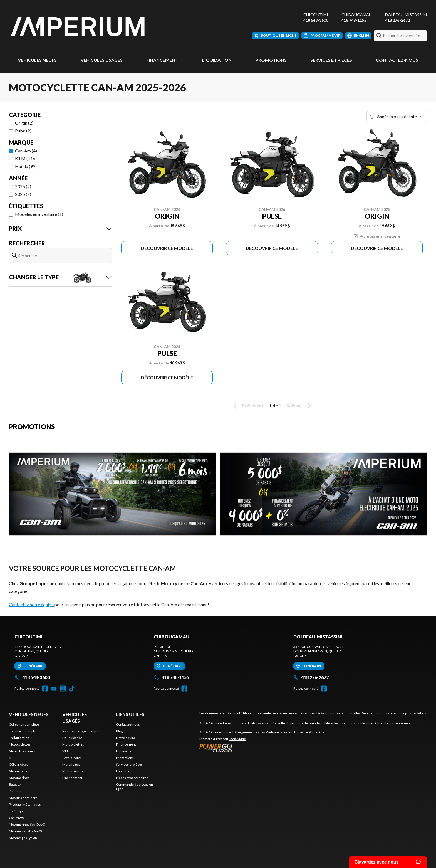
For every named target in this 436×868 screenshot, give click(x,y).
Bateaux (15, 784)
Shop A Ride (237, 739)
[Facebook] (45, 689)
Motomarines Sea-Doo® (27, 824)
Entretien (123, 771)
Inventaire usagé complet (81, 731)
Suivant (300, 406)
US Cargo (16, 811)
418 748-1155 (354, 20)
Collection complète (24, 724)
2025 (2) (23, 194)
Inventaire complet (23, 731)
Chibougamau (357, 15)
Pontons (15, 791)
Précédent (247, 406)
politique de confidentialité (310, 723)
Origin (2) (24, 123)
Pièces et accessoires (132, 778)
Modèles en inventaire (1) (39, 214)
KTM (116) (26, 158)
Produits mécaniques (25, 804)
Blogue (121, 731)
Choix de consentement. (393, 723)
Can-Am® (16, 818)
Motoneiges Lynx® (23, 838)
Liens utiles (130, 714)
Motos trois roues (22, 751)
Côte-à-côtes (19, 764)
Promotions (271, 60)
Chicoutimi (316, 15)
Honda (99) (26, 166)
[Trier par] (397, 117)
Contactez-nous (397, 60)
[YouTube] (54, 689)
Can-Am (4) (26, 151)
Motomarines (19, 778)
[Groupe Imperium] (78, 27)
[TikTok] (72, 689)
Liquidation (217, 60)
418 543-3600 (316, 20)
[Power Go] (262, 748)
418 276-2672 (397, 20)
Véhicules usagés (102, 60)
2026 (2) (23, 186)
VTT (12, 758)
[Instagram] (63, 689)
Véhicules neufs (37, 60)
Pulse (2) (23, 131)
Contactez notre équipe (31, 604)
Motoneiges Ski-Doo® (25, 831)
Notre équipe (126, 738)
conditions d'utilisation (356, 723)
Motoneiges (18, 771)
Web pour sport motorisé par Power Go (295, 732)
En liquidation (19, 738)
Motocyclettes (20, 744)
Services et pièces (331, 60)
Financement (162, 60)
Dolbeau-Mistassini (406, 15)
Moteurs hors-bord (23, 798)
